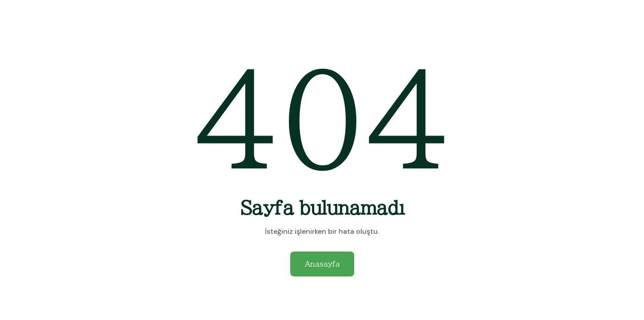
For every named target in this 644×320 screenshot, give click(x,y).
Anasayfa (322, 264)
